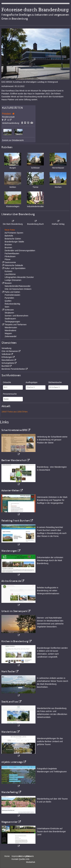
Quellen (8, 301)
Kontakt (15, 859)
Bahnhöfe (9, 236)
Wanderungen (9, 551)
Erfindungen (7, 357)
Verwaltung (6, 348)
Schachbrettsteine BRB (14, 430)
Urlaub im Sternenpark (14, 611)
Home (7, 856)
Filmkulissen (10, 256)
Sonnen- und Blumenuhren (16, 316)
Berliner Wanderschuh (14, 460)
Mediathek (31, 862)
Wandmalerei (10, 330)
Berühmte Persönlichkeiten (13, 369)
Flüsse (8, 259)
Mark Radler (8, 671)
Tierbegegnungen (12, 322)
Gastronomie (10, 262)
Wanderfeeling (10, 792)
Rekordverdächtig (12, 304)
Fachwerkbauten (12, 253)
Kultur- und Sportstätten (15, 268)
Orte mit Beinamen (10, 351)
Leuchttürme (10, 274)
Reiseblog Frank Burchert (15, 521)
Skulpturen (9, 313)
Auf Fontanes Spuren (14, 233)
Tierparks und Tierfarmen (15, 325)
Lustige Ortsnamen (13, 280)
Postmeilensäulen (12, 295)
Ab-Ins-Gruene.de (11, 581)
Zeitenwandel (10, 336)
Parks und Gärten (12, 292)
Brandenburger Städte (14, 242)
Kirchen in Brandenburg (15, 641)
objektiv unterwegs (12, 762)
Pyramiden (9, 298)
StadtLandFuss (10, 702)
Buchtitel (5, 366)
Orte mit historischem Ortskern (18, 289)
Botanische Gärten (13, 239)
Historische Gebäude (14, 265)
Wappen (8, 333)
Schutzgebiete (8, 363)
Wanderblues (9, 732)
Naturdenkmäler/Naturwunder (18, 286)
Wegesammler (9, 822)
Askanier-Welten (10, 490)
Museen (8, 283)
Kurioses (8, 271)
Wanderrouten (11, 327)
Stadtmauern (10, 319)
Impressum (16, 856)
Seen (7, 307)
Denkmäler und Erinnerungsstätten (20, 251)
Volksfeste (6, 354)
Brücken (8, 245)
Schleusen (9, 310)
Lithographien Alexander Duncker (19, 277)
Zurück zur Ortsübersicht (13, 140)
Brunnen (8, 248)
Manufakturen (8, 360)
